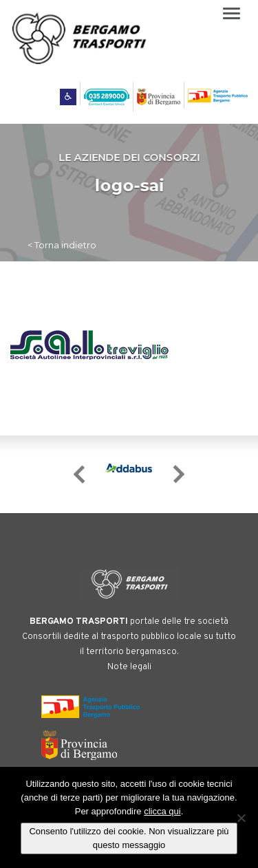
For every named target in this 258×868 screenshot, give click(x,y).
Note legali (129, 667)
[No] (241, 818)
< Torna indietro (62, 245)
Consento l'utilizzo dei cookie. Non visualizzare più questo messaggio (129, 838)
